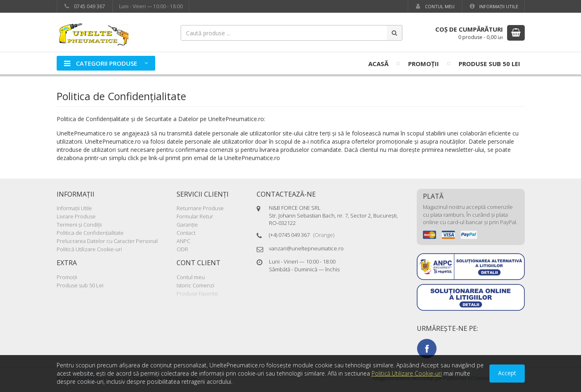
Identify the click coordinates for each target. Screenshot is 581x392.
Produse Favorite (197, 293)
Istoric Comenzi (195, 285)
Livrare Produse (76, 216)
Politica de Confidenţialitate (90, 233)
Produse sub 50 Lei (489, 64)
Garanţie (187, 225)
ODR (182, 249)
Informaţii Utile (493, 6)
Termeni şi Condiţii (79, 225)
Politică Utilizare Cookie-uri (89, 249)
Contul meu (434, 6)
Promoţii (424, 64)
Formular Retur (195, 216)
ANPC (183, 241)
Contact (186, 233)
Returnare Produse (200, 208)
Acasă (378, 64)
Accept (507, 373)
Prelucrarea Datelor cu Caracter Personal (107, 241)
